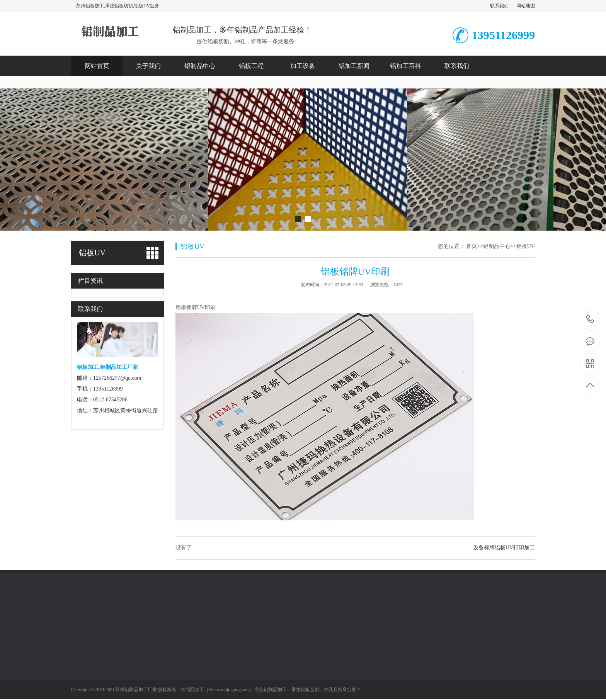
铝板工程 (251, 66)
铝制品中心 (200, 66)
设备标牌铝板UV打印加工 (504, 548)
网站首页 (97, 66)
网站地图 (526, 6)
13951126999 (590, 319)
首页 (472, 246)
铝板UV (526, 246)
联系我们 (499, 6)
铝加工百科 (405, 66)
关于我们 (148, 66)
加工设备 (303, 66)
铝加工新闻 (354, 66)
